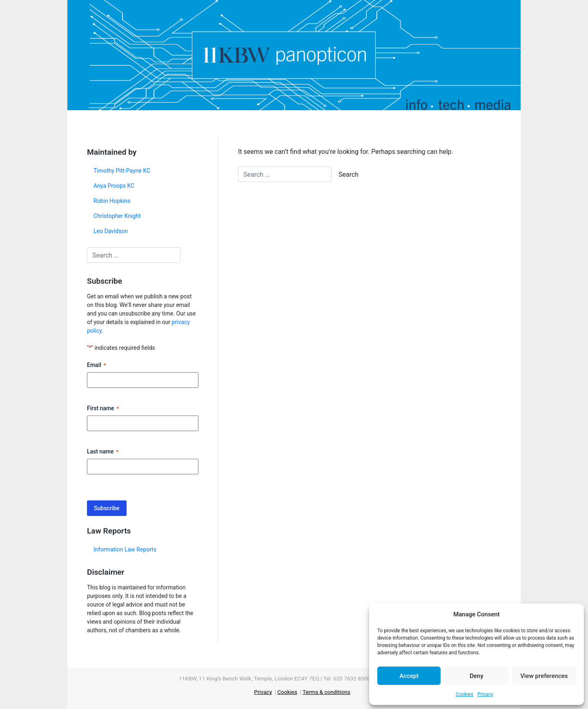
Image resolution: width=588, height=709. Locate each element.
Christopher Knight (117, 216)
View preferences (544, 676)
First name (103, 409)
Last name (103, 452)
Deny (477, 676)
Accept (409, 676)
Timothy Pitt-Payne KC (122, 171)
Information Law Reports (125, 549)
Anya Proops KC (114, 186)
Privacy (485, 694)
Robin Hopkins (112, 201)
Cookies (464, 694)
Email (96, 365)
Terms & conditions (326, 692)
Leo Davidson (111, 231)
